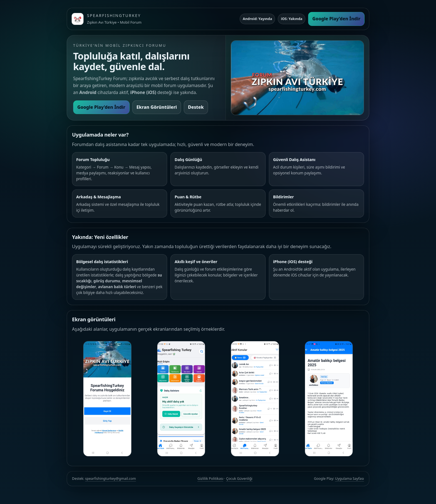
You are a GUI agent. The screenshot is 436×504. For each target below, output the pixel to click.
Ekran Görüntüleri (157, 107)
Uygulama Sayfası (350, 479)
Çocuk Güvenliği (239, 479)
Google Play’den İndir (336, 19)
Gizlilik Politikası (210, 479)
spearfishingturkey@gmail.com (111, 479)
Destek (196, 107)
